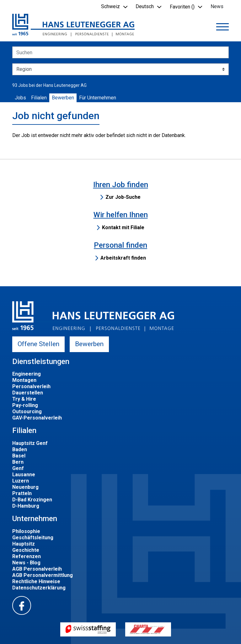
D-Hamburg (26, 506)
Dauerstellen (28, 393)
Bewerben (63, 98)
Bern (18, 462)
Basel (19, 456)
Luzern (21, 481)
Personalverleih (31, 386)
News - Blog (26, 563)
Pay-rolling (25, 405)
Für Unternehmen (98, 98)
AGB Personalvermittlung (43, 575)
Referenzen (27, 556)
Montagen (24, 380)
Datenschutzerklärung (39, 588)
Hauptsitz (24, 544)
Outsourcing (27, 412)
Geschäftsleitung (33, 538)
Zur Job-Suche (123, 197)
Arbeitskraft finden (123, 258)
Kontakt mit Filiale (123, 227)
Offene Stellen (38, 344)
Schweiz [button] (110, 6)
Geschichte (26, 550)
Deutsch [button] (145, 6)
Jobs (20, 98)
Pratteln (22, 493)
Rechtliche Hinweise (36, 581)
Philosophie (26, 531)
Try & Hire (24, 399)
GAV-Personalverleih (37, 418)
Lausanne (24, 475)
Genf (18, 468)
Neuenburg (25, 487)
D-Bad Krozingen (32, 500)
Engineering (27, 374)
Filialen (39, 98)
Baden (20, 449)
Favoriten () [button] (182, 7)
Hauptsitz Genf (30, 443)
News (217, 6)
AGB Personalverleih (37, 569)
